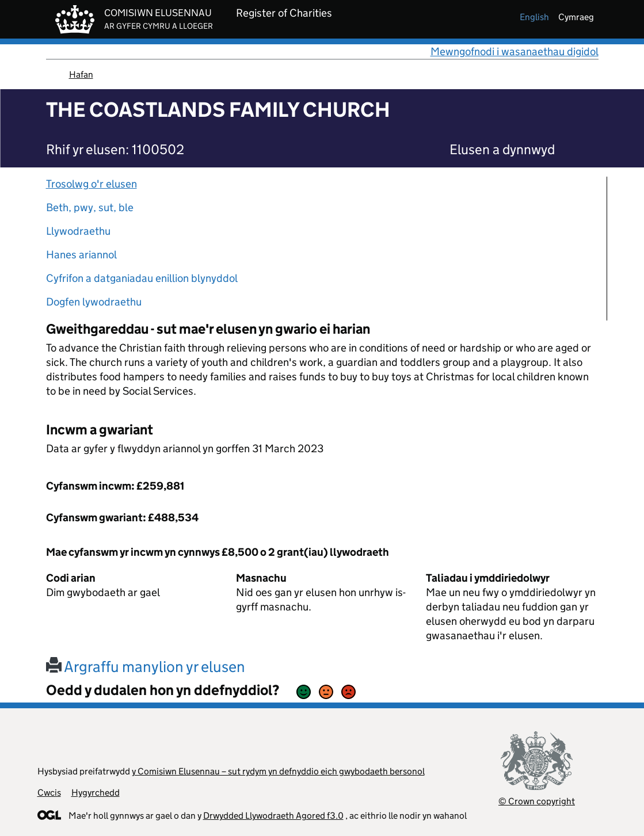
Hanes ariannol (81, 255)
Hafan (81, 75)
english (534, 17)
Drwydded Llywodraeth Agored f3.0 (273, 816)
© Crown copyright (537, 801)
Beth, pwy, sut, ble (90, 207)
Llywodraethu (78, 231)
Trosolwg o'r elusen (92, 184)
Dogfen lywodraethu (94, 302)
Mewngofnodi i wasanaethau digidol (515, 51)
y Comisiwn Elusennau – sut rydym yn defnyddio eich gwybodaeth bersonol (278, 771)
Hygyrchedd (96, 793)
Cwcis (49, 793)
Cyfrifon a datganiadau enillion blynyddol (142, 278)
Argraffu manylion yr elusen (146, 667)
